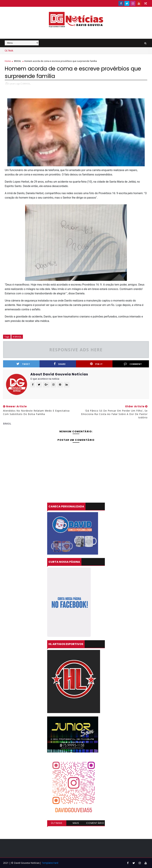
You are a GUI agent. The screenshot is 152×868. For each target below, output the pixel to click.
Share (60, 364)
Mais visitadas (76, 823)
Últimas (57, 823)
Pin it (96, 364)
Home (8, 61)
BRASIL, (27, 84)
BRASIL (18, 61)
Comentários (95, 823)
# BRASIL (17, 337)
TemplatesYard (50, 863)
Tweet (23, 364)
